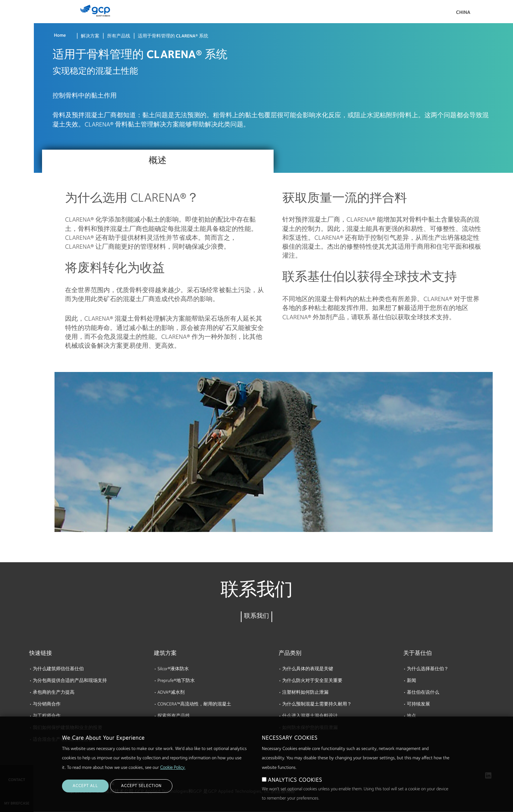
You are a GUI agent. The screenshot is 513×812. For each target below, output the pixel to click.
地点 (411, 716)
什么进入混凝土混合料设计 (310, 716)
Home (60, 36)
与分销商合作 (47, 705)
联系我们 (256, 617)
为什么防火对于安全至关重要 (312, 681)
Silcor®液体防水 (173, 669)
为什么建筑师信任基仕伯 (58, 669)
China (463, 13)
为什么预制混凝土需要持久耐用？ (317, 705)
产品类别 (290, 653)
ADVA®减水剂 (171, 693)
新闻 (411, 681)
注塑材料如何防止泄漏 (305, 693)
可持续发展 (418, 705)
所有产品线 (118, 37)
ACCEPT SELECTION (141, 797)
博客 (8, 133)
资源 (8, 78)
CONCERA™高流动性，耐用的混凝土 (194, 705)
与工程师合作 (47, 716)
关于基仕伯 (15, 105)
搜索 (488, 14)
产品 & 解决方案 (18, 20)
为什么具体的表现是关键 (308, 669)
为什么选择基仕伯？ (428, 669)
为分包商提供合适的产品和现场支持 (70, 681)
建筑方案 (165, 653)
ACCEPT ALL (85, 797)
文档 (8, 51)
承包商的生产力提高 (54, 693)
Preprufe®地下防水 (176, 681)
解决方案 (90, 37)
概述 (158, 161)
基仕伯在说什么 (423, 693)
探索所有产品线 (174, 716)
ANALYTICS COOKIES (295, 791)
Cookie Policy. (173, 779)
